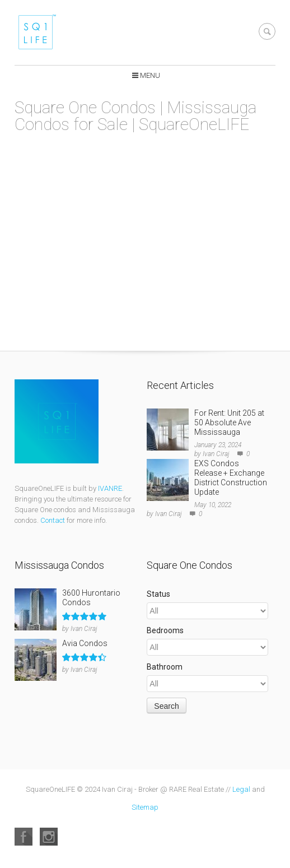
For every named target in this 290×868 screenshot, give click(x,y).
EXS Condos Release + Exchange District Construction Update (231, 478)
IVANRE (110, 488)
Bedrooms (165, 630)
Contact (53, 520)
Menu (150, 75)
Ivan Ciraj (216, 454)
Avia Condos (85, 643)
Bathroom (165, 667)
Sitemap (145, 807)
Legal (241, 789)
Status (158, 594)
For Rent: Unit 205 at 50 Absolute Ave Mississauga (229, 423)
